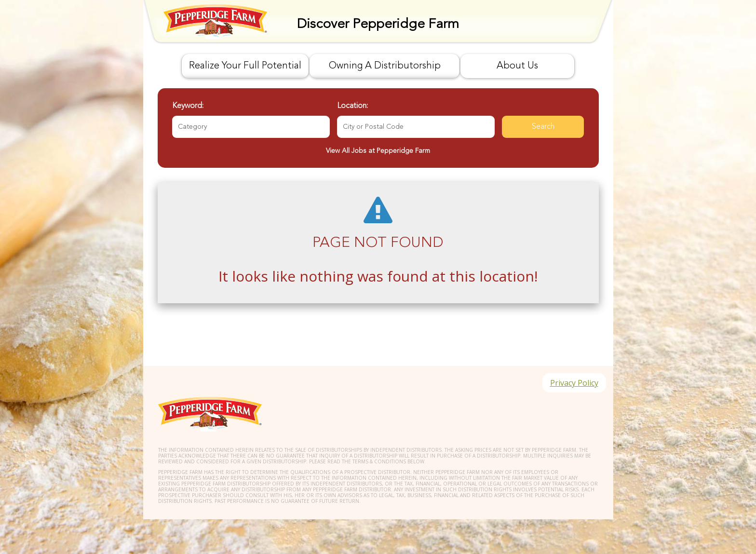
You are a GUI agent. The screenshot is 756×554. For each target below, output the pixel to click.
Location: (352, 106)
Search (543, 127)
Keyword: (188, 106)
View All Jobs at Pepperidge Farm (378, 151)
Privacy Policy (574, 383)
